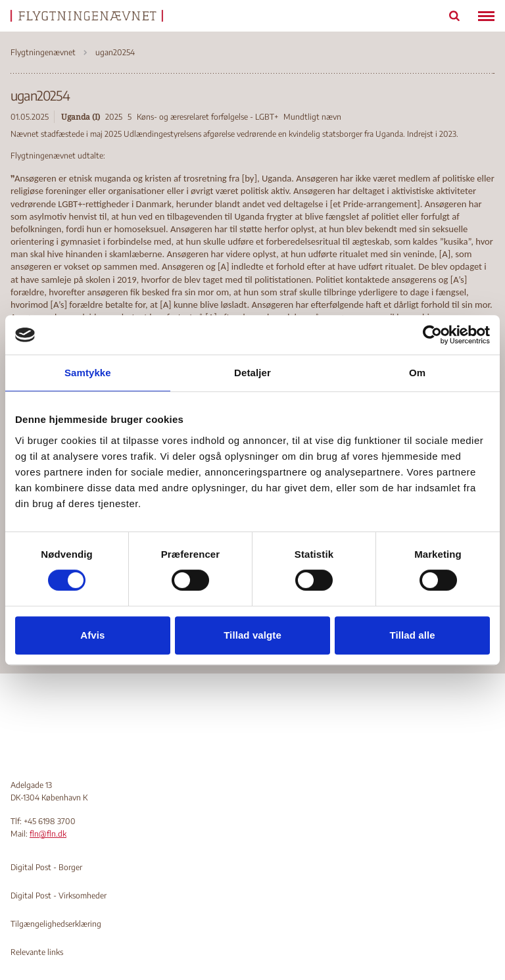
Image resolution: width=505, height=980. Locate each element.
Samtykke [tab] (88, 373)
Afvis (92, 635)
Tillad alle (413, 635)
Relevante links (37, 952)
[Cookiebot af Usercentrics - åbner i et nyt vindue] (432, 335)
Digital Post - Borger (46, 867)
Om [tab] (417, 373)
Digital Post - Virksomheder (59, 895)
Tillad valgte (252, 635)
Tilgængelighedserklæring (56, 924)
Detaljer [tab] (252, 373)
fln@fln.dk (48, 834)
